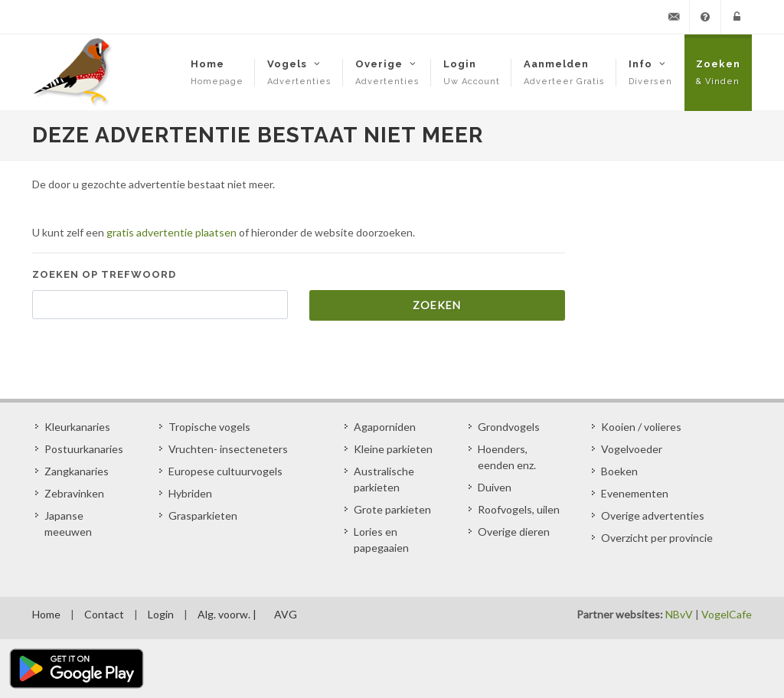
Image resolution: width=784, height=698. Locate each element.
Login (161, 614)
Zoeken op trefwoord (104, 274)
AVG (286, 614)
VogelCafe (727, 614)
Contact (104, 614)
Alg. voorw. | (227, 614)
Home (46, 614)
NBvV (679, 614)
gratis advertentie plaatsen (171, 232)
